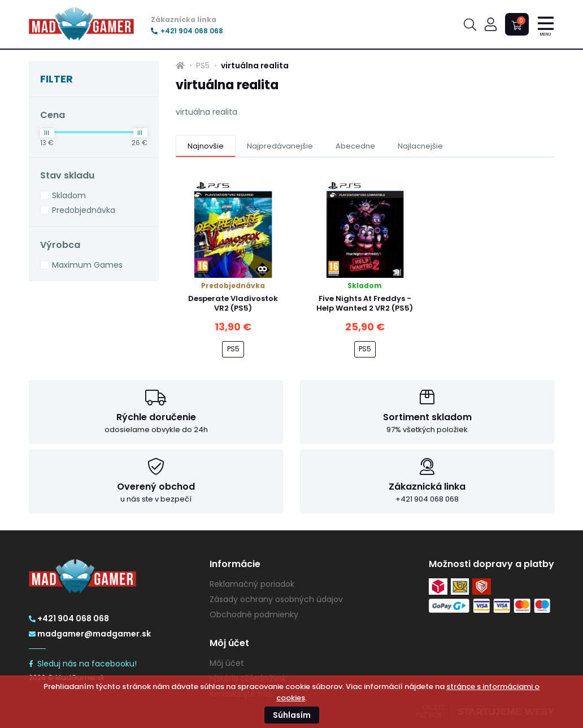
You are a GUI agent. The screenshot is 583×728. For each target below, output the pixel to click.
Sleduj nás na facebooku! (83, 664)
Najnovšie (206, 146)
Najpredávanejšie (280, 146)
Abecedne (355, 146)
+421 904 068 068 (187, 31)
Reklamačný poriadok (252, 584)
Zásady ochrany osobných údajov (276, 599)
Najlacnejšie (420, 146)
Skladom (69, 195)
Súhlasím (292, 715)
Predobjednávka (84, 210)
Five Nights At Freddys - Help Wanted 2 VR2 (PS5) (365, 303)
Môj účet (227, 663)
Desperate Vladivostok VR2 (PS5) (233, 303)
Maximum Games (87, 265)
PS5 (203, 66)
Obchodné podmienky (254, 614)
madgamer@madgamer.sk (90, 634)
